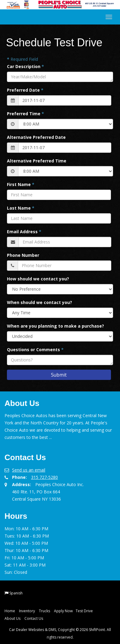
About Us (13, 618)
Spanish (16, 593)
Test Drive (84, 611)
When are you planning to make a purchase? (55, 326)
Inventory (27, 611)
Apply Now (63, 611)
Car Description (25, 66)
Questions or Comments (35, 350)
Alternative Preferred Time (37, 161)
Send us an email (29, 470)
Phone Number (23, 255)
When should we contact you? (39, 302)
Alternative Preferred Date (36, 137)
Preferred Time (25, 114)
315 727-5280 (44, 477)
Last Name (21, 208)
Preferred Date (25, 90)
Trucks (44, 611)
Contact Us (34, 618)
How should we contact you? (38, 279)
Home (10, 611)
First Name (21, 184)
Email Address (24, 232)
